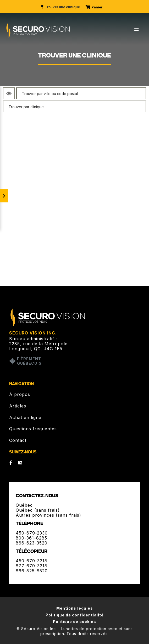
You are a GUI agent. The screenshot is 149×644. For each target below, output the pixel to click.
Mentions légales (75, 608)
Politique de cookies (74, 622)
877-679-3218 (32, 566)
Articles (18, 406)
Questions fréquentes (33, 429)
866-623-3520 (32, 543)
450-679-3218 (32, 561)
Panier (94, 7)
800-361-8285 (31, 538)
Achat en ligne (25, 417)
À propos (20, 394)
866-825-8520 (32, 571)
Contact (18, 440)
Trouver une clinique (60, 7)
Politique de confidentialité (75, 615)
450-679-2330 (32, 533)
